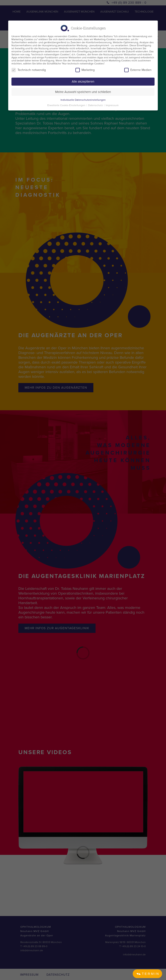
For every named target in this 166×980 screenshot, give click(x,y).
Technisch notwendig (29, 70)
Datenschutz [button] (96, 105)
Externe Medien (138, 70)
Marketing (85, 70)
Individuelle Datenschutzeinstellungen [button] (83, 100)
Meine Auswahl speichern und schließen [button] (83, 92)
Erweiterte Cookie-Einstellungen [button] (67, 105)
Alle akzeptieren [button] (83, 81)
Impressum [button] (112, 105)
